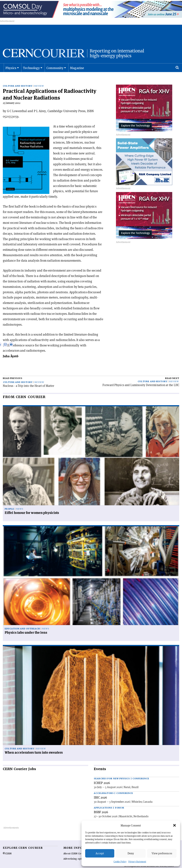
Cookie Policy (120, 862)
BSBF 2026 (101, 805)
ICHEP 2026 (102, 776)
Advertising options (75, 852)
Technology (31, 72)
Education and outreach (22, 622)
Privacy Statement (137, 862)
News (20, 502)
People (9, 502)
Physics (11, 72)
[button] (174, 825)
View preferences (162, 853)
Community (55, 72)
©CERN (7, 846)
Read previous (13, 371)
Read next (172, 371)
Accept (100, 853)
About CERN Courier (75, 846)
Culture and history (18, 84)
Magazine (77, 72)
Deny (131, 853)
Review (39, 84)
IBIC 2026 (100, 790)
